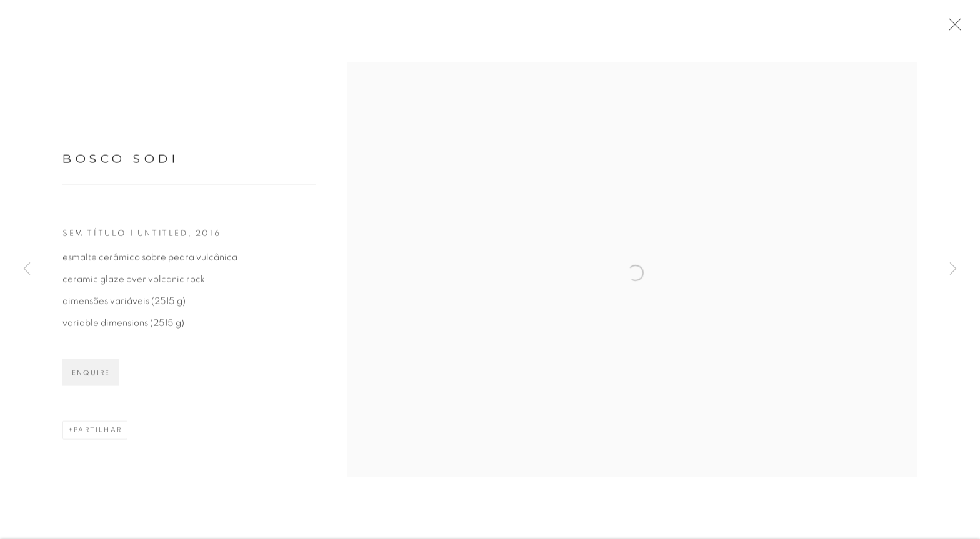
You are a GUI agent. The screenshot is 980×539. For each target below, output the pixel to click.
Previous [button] (27, 269)
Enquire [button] (91, 376)
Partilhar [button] (98, 433)
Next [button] (953, 269)
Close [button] (954, 28)
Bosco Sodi (121, 163)
